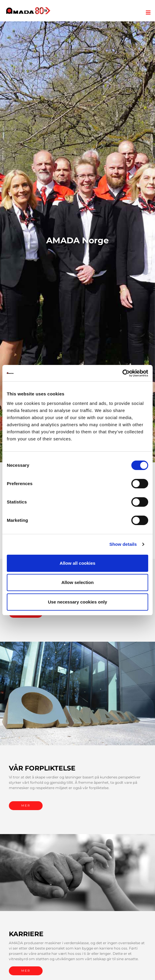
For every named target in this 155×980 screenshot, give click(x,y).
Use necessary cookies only (77, 602)
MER (26, 806)
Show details (123, 544)
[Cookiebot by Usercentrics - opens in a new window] (122, 373)
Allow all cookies (78, 563)
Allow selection (77, 582)
